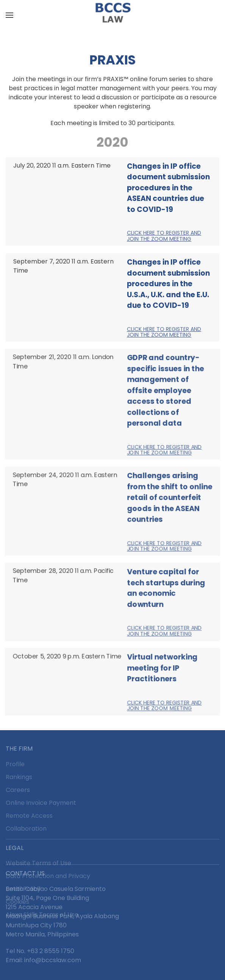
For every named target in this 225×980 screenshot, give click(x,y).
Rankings (19, 777)
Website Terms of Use (38, 863)
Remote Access (29, 816)
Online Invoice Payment (41, 803)
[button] (9, 15)
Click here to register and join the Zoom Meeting (164, 236)
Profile (15, 764)
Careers (18, 790)
